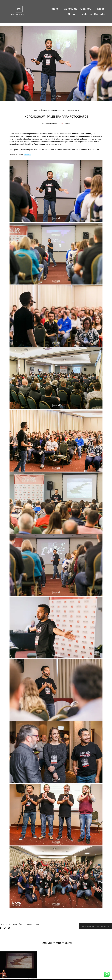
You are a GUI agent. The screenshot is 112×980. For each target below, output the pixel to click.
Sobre (72, 14)
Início (54, 9)
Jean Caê (28, 155)
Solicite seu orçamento (96, 926)
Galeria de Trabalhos (78, 9)
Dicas (101, 9)
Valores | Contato (93, 14)
